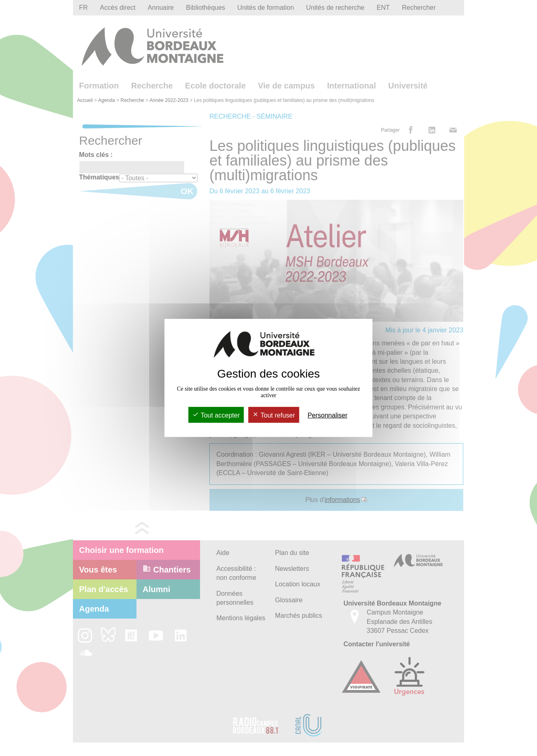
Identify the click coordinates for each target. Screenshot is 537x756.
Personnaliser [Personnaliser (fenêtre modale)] (328, 415)
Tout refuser (274, 415)
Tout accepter (216, 415)
